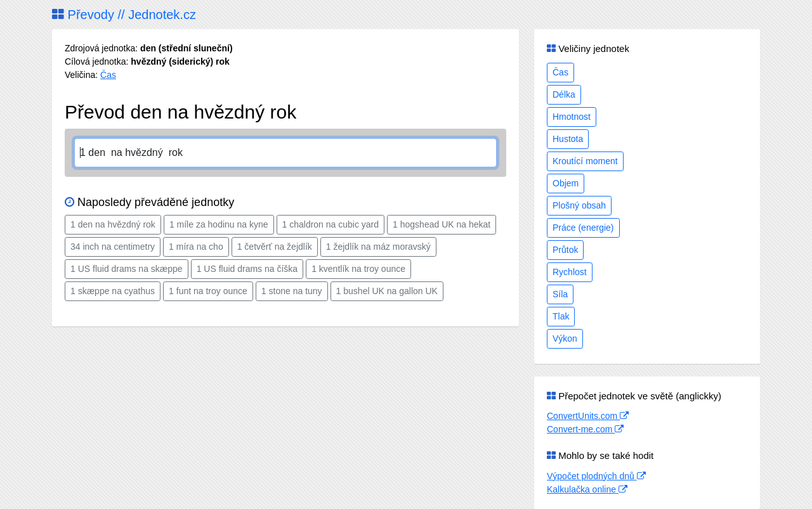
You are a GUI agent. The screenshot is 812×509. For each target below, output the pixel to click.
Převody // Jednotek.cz (124, 15)
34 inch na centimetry (113, 247)
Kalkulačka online (587, 489)
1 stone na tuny (292, 291)
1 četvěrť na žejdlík (275, 247)
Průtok (565, 250)
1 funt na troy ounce (208, 291)
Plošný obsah (579, 205)
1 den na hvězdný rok (113, 224)
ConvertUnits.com (588, 416)
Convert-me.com (585, 429)
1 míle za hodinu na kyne (219, 224)
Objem (566, 183)
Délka (564, 94)
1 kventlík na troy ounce (358, 269)
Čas (108, 75)
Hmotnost (572, 117)
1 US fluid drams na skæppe (127, 269)
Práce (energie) (583, 228)
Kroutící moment (585, 161)
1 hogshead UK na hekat (442, 224)
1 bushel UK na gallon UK (387, 291)
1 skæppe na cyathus (113, 291)
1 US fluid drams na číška (247, 269)
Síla (560, 294)
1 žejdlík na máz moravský (378, 247)
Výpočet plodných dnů (596, 476)
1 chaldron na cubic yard (331, 224)
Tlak (561, 316)
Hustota (568, 139)
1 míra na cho (196, 247)
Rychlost (570, 272)
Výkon (565, 338)
